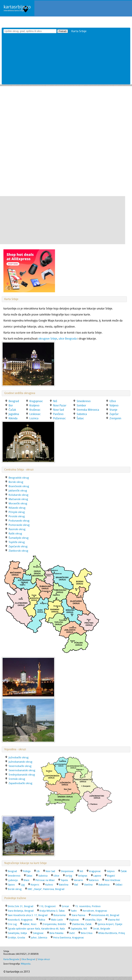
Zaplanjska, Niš (79, 929)
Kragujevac (95, 871)
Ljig (23, 885)
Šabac (29, 876)
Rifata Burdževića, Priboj (112, 933)
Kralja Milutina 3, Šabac (52, 911)
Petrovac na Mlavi (45, 880)
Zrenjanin (115, 418)
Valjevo (111, 871)
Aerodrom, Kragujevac (95, 911)
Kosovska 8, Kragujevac (20, 920)
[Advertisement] (66, 60)
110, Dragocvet (47, 906)
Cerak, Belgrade (101, 929)
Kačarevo (94, 880)
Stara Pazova (78, 915)
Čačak (124, 871)
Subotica (43, 876)
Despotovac (67, 871)
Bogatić (111, 876)
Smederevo (14, 876)
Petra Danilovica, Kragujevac (68, 938)
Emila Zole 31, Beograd (20, 906)
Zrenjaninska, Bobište (54, 924)
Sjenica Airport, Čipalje (110, 924)
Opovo (11, 885)
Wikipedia (26, 964)
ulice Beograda (68, 339)
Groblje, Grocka (16, 938)
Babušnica (104, 885)
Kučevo (49, 885)
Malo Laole (57, 920)
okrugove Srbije (48, 339)
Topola (64, 880)
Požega (27, 871)
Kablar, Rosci (30, 924)
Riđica (42, 920)
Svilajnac (83, 876)
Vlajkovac (74, 920)
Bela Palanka (56, 933)
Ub (38, 871)
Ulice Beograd (28, 959)
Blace (26, 880)
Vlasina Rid (114, 920)
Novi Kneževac (112, 880)
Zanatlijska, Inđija (17, 933)
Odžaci (119, 885)
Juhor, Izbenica (39, 938)
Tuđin (74, 911)
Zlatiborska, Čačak (82, 924)
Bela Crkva (87, 933)
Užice (56, 876)
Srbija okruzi (44, 959)
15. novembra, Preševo (88, 906)
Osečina (88, 885)
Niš (81, 871)
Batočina (64, 885)
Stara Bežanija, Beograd (21, 911)
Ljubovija (13, 880)
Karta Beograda (11, 959)
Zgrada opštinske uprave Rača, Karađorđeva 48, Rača (36, 929)
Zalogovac (38, 933)
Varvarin (78, 880)
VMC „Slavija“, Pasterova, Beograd (46, 889)
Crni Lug (12, 924)
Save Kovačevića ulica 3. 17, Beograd (28, 915)
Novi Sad (50, 871)
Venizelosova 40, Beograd (105, 915)
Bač (76, 885)
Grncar (65, 906)
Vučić (72, 933)
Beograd (12, 871)
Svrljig (69, 876)
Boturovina (59, 915)
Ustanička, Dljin (93, 920)
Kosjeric (35, 885)
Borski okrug (15, 889)
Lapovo (97, 876)
